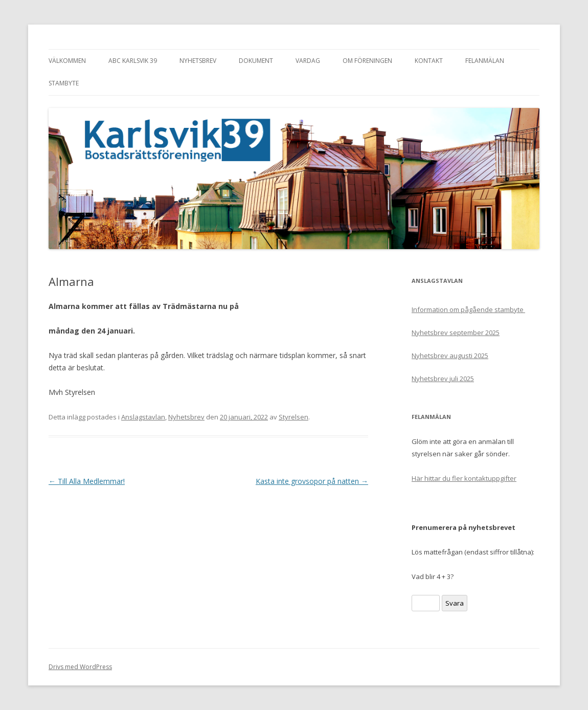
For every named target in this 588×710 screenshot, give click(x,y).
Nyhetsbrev (198, 61)
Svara (455, 603)
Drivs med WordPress (80, 667)
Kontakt (429, 61)
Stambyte (64, 83)
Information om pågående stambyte (468, 309)
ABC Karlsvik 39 (133, 61)
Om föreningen (367, 61)
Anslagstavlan (143, 417)
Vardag (308, 61)
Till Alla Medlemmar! (87, 481)
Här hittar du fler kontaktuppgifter (464, 478)
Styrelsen (293, 417)
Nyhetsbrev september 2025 (456, 332)
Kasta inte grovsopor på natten (312, 481)
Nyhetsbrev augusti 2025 (450, 356)
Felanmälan (485, 61)
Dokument (256, 61)
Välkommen (67, 61)
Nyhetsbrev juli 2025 (443, 379)
